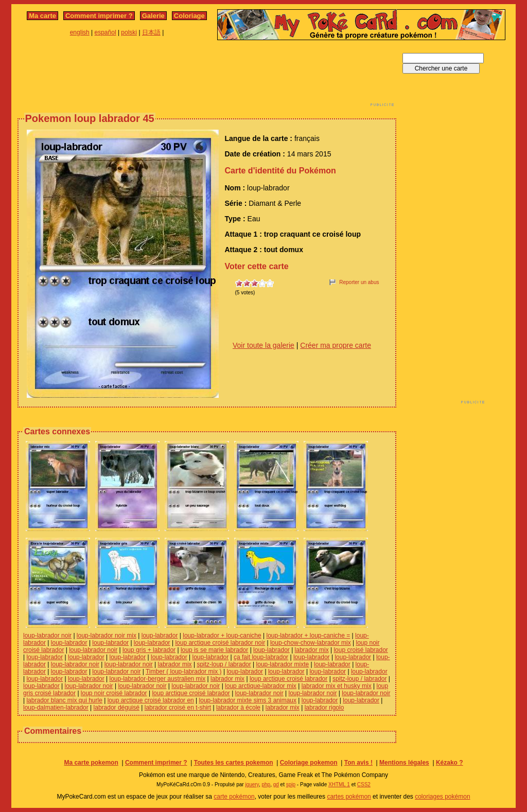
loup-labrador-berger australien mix (157, 679)
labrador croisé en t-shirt (178, 708)
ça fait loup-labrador (261, 657)
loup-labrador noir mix (107, 636)
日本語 (151, 32)
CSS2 (364, 784)
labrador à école (238, 708)
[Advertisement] (207, 76)
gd (276, 784)
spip (291, 784)
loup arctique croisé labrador (288, 679)
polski (129, 32)
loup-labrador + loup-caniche (222, 636)
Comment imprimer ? (99, 16)
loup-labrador (160, 636)
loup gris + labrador (149, 650)
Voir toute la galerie (263, 345)
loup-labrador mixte (283, 664)
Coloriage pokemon (309, 763)
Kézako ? (450, 763)
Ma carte (42, 16)
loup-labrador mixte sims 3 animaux (248, 700)
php (266, 784)
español (106, 32)
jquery (252, 784)
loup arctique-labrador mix (261, 686)
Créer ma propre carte (336, 345)
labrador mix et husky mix (337, 686)
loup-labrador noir (47, 636)
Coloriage (189, 16)
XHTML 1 (339, 784)
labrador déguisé (117, 708)
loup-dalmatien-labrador (56, 708)
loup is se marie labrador (214, 650)
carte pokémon (234, 797)
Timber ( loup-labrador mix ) (184, 672)
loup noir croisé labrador (114, 693)
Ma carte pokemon (91, 763)
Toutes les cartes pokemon (234, 763)
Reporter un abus (359, 282)
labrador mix (312, 650)
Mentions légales (404, 763)
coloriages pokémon (442, 797)
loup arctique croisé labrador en (151, 700)
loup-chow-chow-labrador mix (311, 643)
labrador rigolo (324, 708)
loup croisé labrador (361, 650)
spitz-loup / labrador (224, 664)
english (80, 32)
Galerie (153, 16)
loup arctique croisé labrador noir (220, 643)
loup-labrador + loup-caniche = (308, 636)
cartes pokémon (349, 797)
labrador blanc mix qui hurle (64, 700)
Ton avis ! (358, 763)
